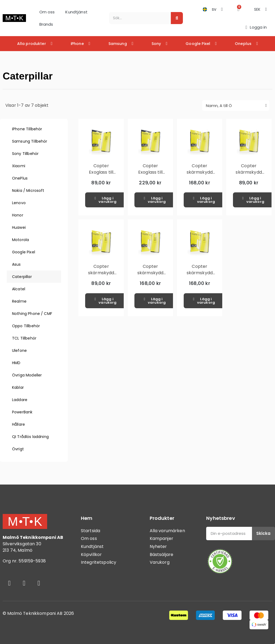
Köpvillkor (91, 555)
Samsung (121, 44)
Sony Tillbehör (25, 154)
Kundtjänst (76, 12)
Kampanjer (161, 538)
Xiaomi (19, 166)
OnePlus (20, 178)
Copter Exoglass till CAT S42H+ (101, 172)
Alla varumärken (167, 531)
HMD (16, 363)
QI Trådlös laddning (30, 437)
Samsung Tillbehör (30, 141)
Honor (18, 215)
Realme (19, 301)
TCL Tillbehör (24, 338)
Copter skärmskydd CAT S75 (200, 172)
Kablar (18, 387)
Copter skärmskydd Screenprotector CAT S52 (153, 276)
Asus (16, 264)
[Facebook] (9, 583)
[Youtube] (39, 583)
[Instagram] (24, 583)
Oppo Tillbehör (26, 326)
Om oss (47, 12)
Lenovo (19, 203)
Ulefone (19, 350)
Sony (160, 44)
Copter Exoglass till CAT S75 (150, 172)
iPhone (80, 44)
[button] (238, 9)
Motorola (20, 240)
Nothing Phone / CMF (32, 314)
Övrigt (18, 449)
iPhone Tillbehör (27, 129)
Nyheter (158, 546)
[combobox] (137, 18)
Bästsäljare (162, 555)
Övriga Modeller (27, 375)
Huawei (19, 227)
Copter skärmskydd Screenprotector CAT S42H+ (103, 276)
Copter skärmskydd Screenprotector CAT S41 (251, 175)
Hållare (18, 424)
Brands (46, 24)
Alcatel (19, 289)
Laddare (20, 400)
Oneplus (246, 44)
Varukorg (160, 562)
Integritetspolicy (99, 562)
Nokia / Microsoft (28, 190)
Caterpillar (22, 277)
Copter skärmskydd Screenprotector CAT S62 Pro (202, 276)
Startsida (91, 531)
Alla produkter (35, 44)
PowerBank (22, 412)
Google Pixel (201, 44)
